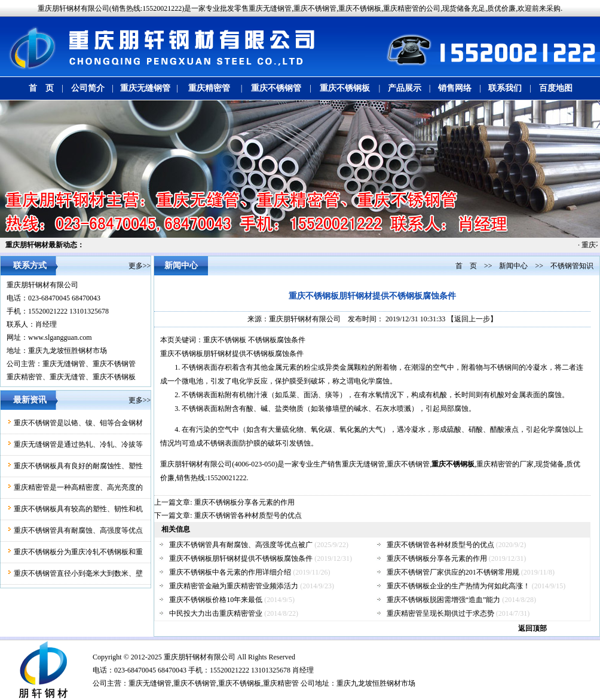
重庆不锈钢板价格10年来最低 (216, 600)
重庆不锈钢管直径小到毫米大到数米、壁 (78, 573)
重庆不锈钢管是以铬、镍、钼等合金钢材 (78, 423)
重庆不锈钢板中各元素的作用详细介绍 (230, 572)
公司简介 (88, 88)
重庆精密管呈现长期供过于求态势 (440, 613)
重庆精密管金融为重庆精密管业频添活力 (234, 586)
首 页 (41, 88)
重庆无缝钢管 (145, 88)
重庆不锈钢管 (276, 88)
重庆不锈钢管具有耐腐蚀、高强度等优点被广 (241, 545)
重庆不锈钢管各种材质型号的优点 (248, 515)
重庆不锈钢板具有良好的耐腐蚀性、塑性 (78, 466)
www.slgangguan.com (60, 337)
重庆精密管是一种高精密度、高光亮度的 (78, 487)
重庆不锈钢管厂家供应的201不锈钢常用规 (453, 572)
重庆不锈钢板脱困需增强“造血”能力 (444, 600)
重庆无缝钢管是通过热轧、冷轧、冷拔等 (78, 444)
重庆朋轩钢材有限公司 (42, 285)
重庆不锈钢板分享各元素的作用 (244, 502)
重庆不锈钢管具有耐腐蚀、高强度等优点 (78, 530)
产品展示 (405, 88)
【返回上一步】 (472, 319)
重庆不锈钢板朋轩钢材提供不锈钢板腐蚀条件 (241, 558)
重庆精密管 (209, 88)
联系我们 (505, 88)
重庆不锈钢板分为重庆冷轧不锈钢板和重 (78, 552)
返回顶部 (532, 628)
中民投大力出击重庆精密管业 (216, 613)
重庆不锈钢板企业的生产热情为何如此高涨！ (458, 586)
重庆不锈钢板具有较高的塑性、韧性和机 (78, 509)
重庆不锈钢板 (345, 88)
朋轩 (185, 657)
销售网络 (455, 88)
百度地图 (556, 88)
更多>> (140, 266)
